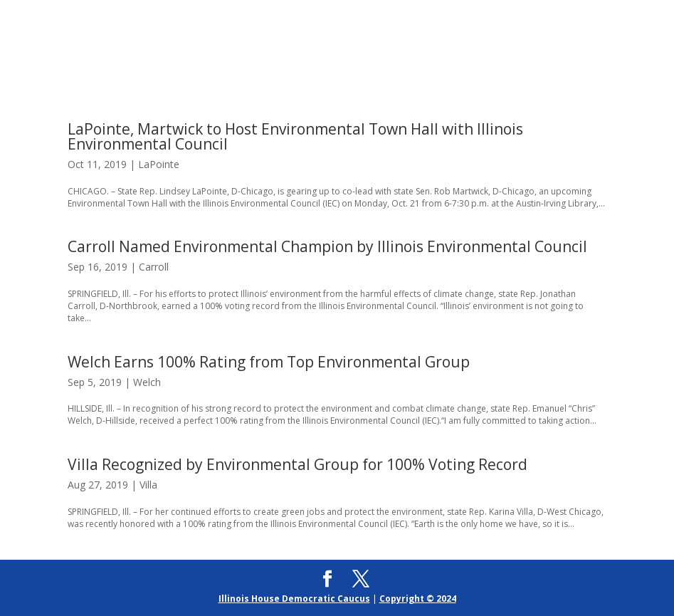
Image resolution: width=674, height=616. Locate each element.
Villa (148, 485)
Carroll (154, 267)
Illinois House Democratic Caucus (294, 599)
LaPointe (159, 164)
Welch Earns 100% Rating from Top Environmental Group (269, 362)
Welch (147, 382)
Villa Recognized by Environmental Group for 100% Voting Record (297, 464)
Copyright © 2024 (418, 599)
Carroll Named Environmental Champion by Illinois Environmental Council (327, 246)
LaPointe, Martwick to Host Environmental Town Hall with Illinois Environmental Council (295, 136)
